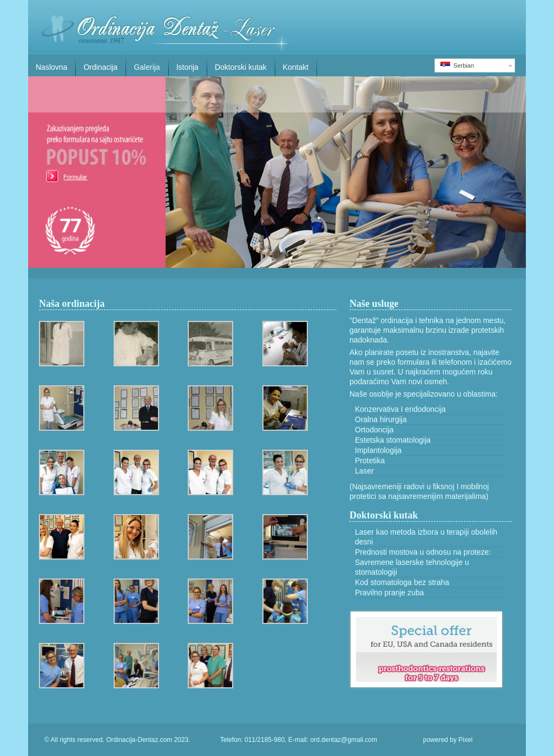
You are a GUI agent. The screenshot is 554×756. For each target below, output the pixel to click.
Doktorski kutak (241, 67)
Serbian (457, 65)
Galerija (147, 67)
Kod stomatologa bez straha (402, 582)
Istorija (187, 67)
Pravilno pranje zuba (390, 593)
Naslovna (51, 67)
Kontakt (296, 67)
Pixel (465, 740)
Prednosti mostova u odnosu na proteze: (423, 552)
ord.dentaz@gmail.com (344, 740)
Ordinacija (100, 67)
